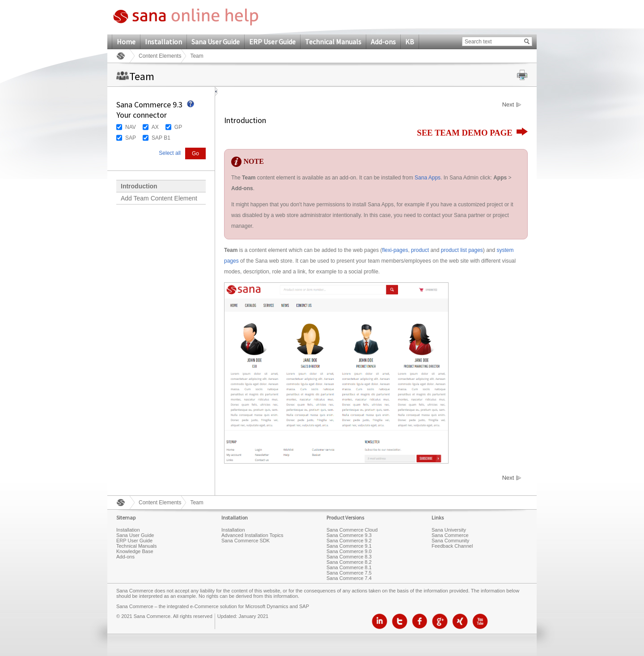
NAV (131, 127)
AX (155, 127)
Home (126, 42)
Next (508, 105)
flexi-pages (395, 250)
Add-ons (383, 42)
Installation (163, 42)
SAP (131, 138)
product (420, 250)
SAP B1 (161, 138)
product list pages (462, 250)
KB (410, 42)
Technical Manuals (333, 42)
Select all (170, 153)
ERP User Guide (272, 42)
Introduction (139, 186)
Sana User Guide (216, 42)
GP (178, 127)
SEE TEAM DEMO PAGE (472, 133)
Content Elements (160, 56)
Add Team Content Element (159, 198)
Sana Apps (428, 178)
